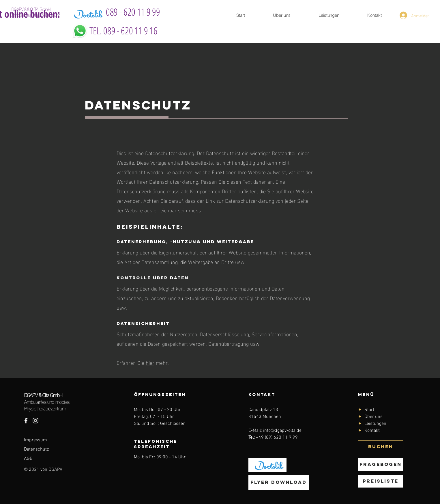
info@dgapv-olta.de (282, 431)
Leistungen (375, 424)
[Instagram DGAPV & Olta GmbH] (35, 421)
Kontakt (372, 431)
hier (150, 362)
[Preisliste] (381, 481)
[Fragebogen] (381, 464)
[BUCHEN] (381, 447)
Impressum (35, 440)
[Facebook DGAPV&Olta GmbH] (26, 421)
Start (369, 410)
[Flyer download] (279, 482)
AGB (28, 459)
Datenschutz (37, 449)
